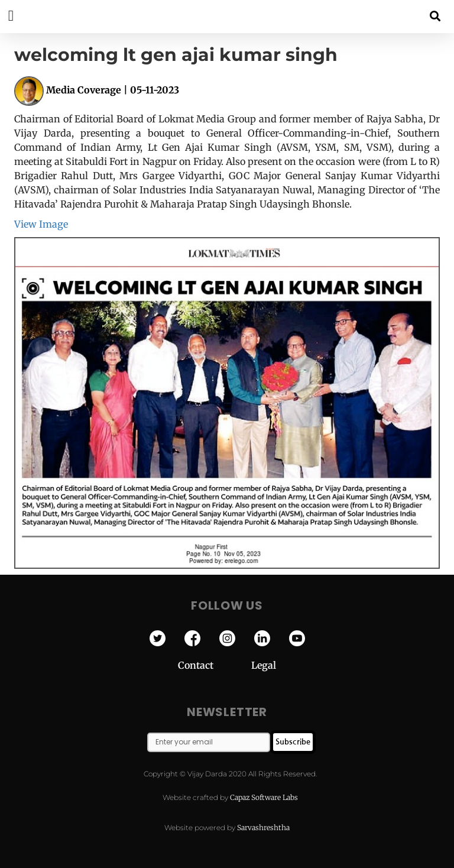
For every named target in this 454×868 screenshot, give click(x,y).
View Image (41, 224)
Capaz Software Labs (264, 797)
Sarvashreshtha (263, 827)
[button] (435, 16)
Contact (215, 665)
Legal (264, 665)
